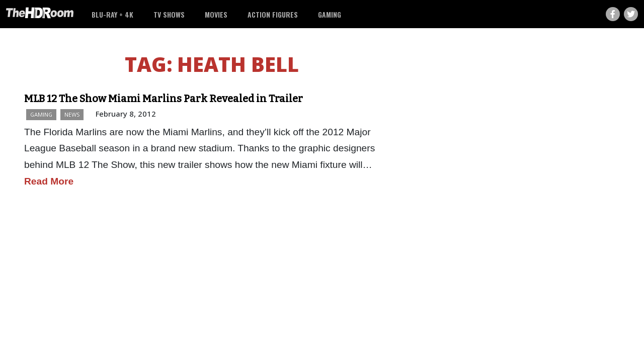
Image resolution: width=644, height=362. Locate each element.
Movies (216, 14)
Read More (49, 181)
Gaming (330, 14)
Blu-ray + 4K (112, 14)
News (72, 114)
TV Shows (169, 14)
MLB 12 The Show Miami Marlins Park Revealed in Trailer (164, 99)
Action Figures (273, 14)
